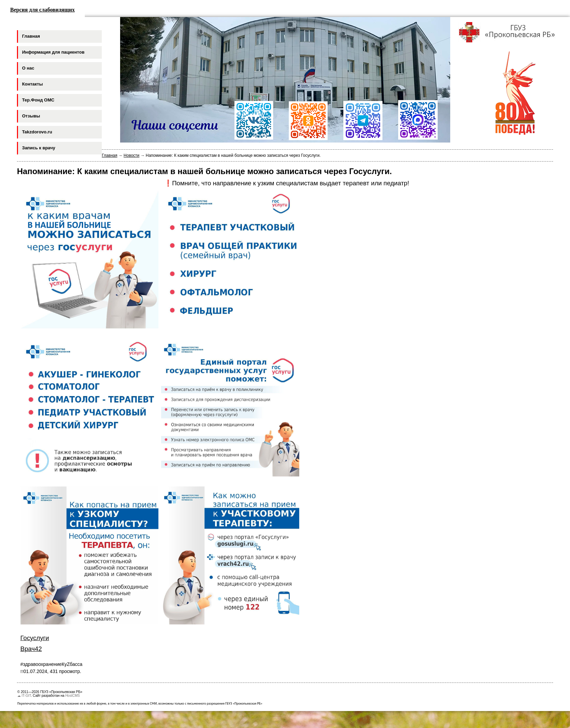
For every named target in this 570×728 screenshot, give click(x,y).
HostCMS (72, 696)
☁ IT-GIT (24, 696)
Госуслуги (35, 638)
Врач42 (31, 649)
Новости (131, 155)
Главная (110, 155)
